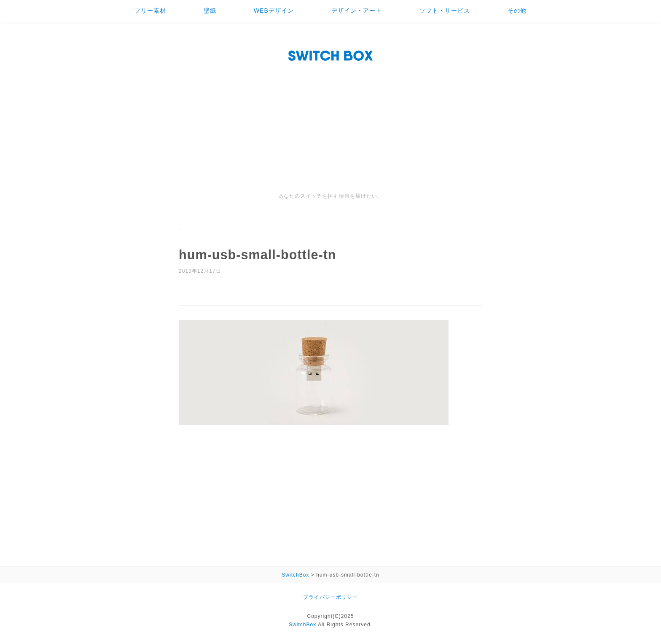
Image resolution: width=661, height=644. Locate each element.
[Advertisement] (330, 129)
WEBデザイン (274, 11)
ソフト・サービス (445, 11)
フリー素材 (150, 11)
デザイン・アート (357, 11)
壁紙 (210, 11)
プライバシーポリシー (330, 597)
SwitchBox (302, 625)
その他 (517, 11)
